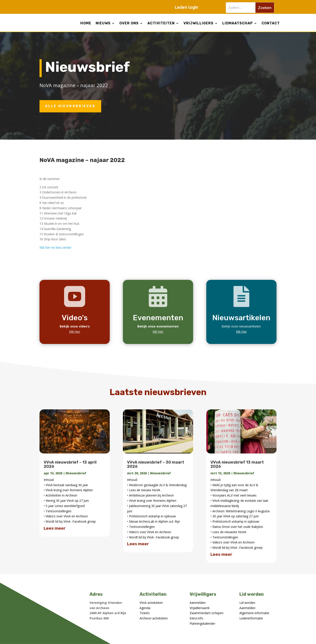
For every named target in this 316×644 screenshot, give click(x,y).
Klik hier (241, 332)
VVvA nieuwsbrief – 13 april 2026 (70, 464)
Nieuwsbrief (76, 473)
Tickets (145, 613)
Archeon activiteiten (154, 618)
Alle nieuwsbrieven (70, 106)
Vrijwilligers (198, 23)
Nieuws (103, 23)
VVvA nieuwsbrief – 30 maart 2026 (156, 464)
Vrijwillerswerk (200, 608)
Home (86, 23)
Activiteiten (161, 23)
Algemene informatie (254, 613)
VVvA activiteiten (151, 603)
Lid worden (247, 603)
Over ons (129, 23)
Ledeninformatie (251, 618)
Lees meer (55, 528)
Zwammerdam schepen (206, 613)
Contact (271, 23)
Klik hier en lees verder (55, 247)
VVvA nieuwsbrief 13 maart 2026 (237, 464)
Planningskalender (202, 623)
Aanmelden (198, 603)
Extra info (196, 618)
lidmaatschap (238, 23)
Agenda (145, 608)
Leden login (186, 7)
